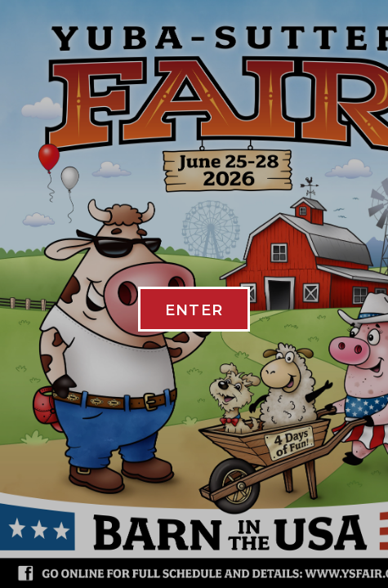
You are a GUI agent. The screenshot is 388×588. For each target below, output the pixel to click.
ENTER (194, 310)
